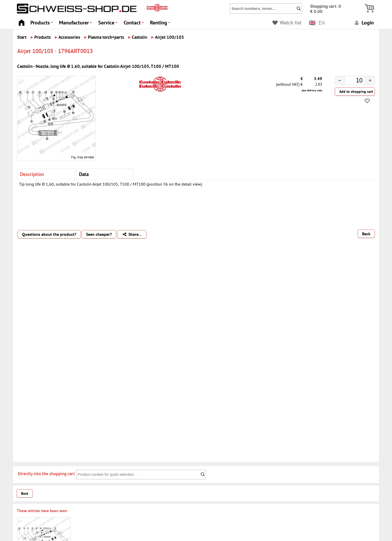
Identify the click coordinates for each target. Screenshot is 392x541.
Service (109, 24)
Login (364, 22)
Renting (161, 24)
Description (32, 174)
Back (366, 234)
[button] (370, 80)
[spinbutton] (351, 81)
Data (84, 174)
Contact (135, 24)
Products (42, 24)
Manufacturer (76, 24)
